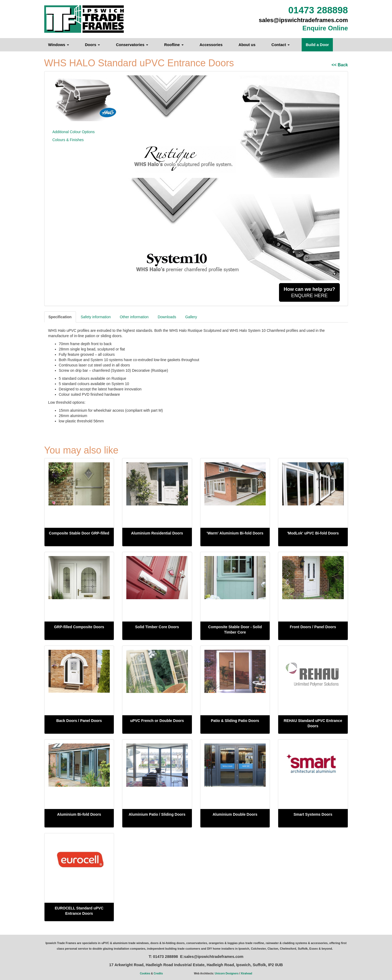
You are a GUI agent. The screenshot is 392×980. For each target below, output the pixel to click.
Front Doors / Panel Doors (313, 627)
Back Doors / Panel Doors (79, 721)
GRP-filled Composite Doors (79, 627)
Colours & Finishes (68, 140)
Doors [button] (92, 45)
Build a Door (317, 45)
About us (247, 45)
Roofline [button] (174, 45)
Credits (158, 973)
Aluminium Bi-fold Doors (79, 814)
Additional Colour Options (74, 132)
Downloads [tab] (167, 317)
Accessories (211, 45)
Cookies (145, 973)
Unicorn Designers (227, 973)
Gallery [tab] (191, 317)
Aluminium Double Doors (235, 814)
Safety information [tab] (96, 317)
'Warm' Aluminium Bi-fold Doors (235, 533)
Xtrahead (246, 973)
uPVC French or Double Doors (157, 721)
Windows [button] (59, 45)
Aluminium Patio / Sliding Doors (157, 814)
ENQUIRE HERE (309, 292)
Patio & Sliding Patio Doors (235, 721)
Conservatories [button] (132, 45)
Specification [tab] (60, 317)
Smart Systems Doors (313, 814)
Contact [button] (281, 45)
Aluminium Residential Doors (157, 533)
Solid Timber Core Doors (157, 627)
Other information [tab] (134, 317)
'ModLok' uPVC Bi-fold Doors (313, 533)
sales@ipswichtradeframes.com (303, 20)
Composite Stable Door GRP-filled (79, 533)
